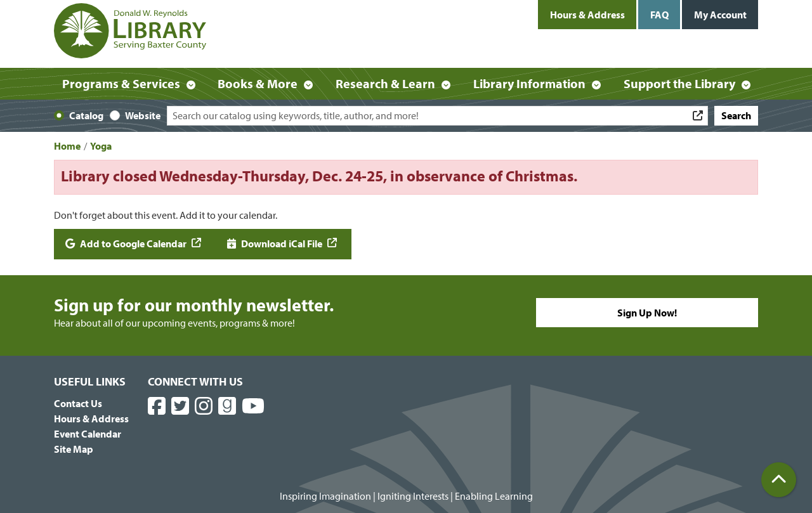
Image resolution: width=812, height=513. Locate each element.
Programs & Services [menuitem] (121, 83)
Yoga (101, 146)
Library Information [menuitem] (529, 83)
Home (67, 146)
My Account (720, 15)
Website (143, 115)
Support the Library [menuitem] (679, 83)
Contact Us (78, 403)
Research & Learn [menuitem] (385, 83)
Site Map (74, 449)
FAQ (659, 15)
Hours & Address (587, 15)
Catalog (86, 115)
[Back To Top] (779, 480)
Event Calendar (88, 434)
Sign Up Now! (647, 313)
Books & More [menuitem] (258, 83)
